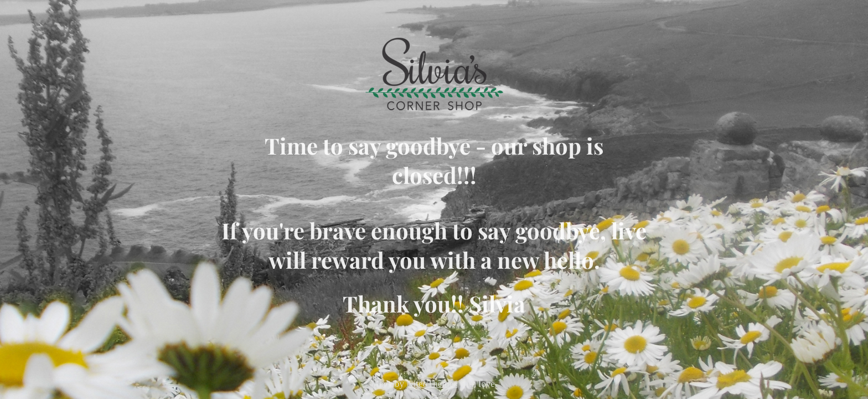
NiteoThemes (432, 384)
